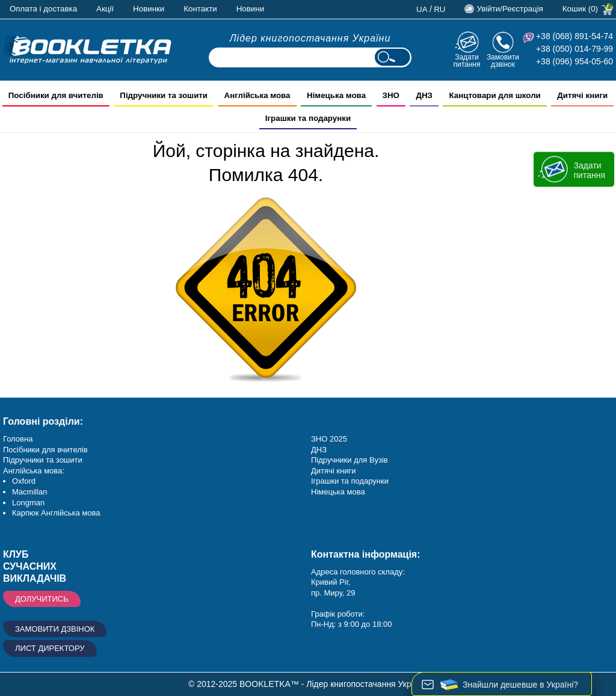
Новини (250, 9)
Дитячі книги (333, 471)
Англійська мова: (34, 471)
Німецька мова (338, 492)
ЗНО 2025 (329, 439)
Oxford (24, 481)
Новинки (149, 9)
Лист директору (50, 648)
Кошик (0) (580, 9)
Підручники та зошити (43, 460)
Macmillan (30, 492)
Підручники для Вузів (350, 460)
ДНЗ (319, 450)
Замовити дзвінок (503, 60)
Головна (18, 439)
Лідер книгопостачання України (310, 38)
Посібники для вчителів (45, 450)
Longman (28, 503)
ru (439, 9)
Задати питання (467, 60)
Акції (105, 9)
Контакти (200, 9)
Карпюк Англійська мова (56, 513)
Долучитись (42, 599)
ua (422, 9)
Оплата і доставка (43, 9)
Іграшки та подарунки (350, 481)
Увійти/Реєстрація (510, 9)
